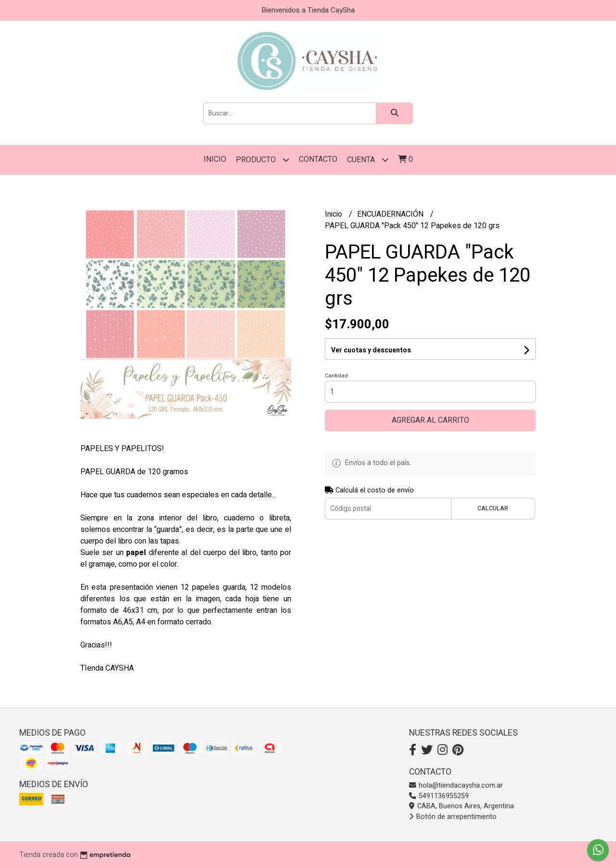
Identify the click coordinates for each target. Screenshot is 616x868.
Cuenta (368, 160)
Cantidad (336, 376)
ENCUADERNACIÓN (391, 214)
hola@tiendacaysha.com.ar (456, 785)
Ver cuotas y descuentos (371, 350)
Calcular (493, 508)
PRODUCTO (263, 160)
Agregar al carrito (430, 420)
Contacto (318, 159)
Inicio (215, 159)
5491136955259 (439, 796)
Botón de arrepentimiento (453, 817)
